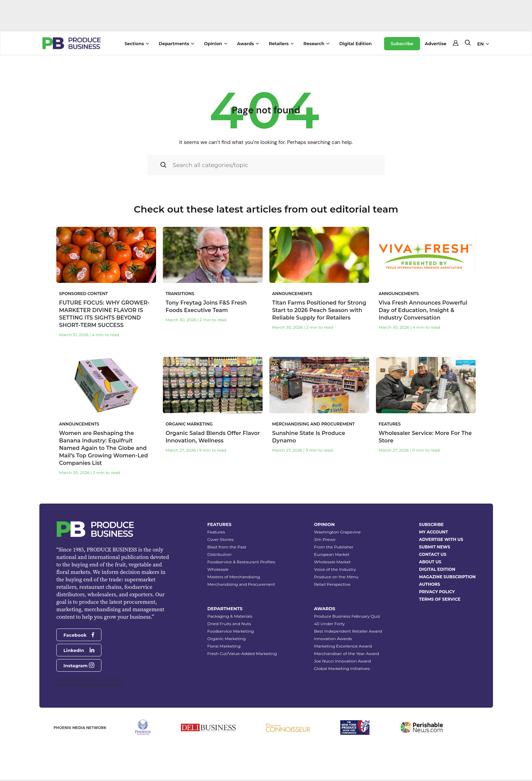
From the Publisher (334, 547)
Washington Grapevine (338, 532)
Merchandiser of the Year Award (347, 653)
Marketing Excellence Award (343, 646)
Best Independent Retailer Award (348, 631)
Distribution (220, 554)
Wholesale (218, 569)
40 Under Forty (330, 624)
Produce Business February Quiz (347, 616)
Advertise (436, 43)
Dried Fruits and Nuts (229, 624)
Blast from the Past (227, 547)
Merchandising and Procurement (241, 584)
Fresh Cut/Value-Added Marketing (242, 653)
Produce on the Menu (336, 577)
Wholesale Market (332, 562)
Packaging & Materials (230, 616)
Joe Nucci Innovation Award (343, 661)
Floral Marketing (224, 646)
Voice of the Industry (335, 569)
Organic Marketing (226, 639)
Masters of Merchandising (234, 577)
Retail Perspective (332, 584)
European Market (332, 554)
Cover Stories (221, 539)
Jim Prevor (325, 539)
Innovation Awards (333, 639)
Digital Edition (356, 43)
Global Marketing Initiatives (342, 668)
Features (216, 532)
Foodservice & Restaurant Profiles (241, 562)
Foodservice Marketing (231, 631)
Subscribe (402, 43)
